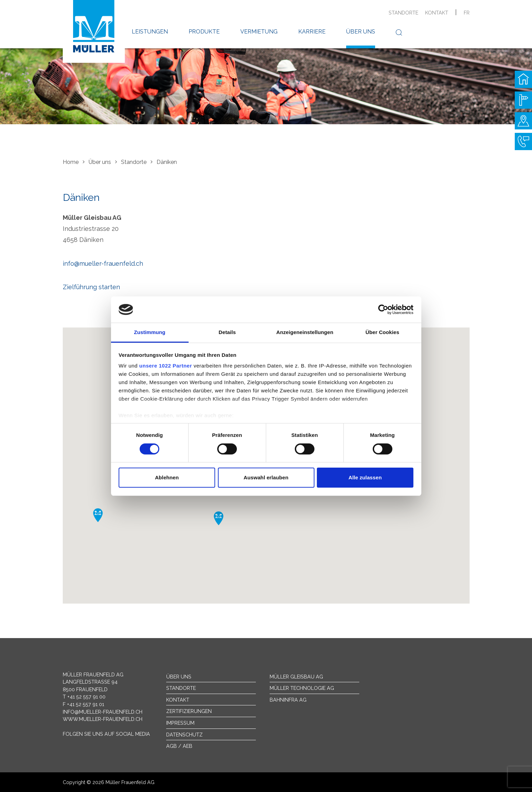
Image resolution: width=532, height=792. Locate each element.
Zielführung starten (91, 287)
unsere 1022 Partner (166, 366)
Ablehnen (167, 477)
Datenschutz (184, 735)
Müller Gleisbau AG (296, 677)
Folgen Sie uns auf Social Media (106, 734)
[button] (98, 515)
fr (467, 13)
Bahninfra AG (288, 700)
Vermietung (259, 32)
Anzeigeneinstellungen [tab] (305, 332)
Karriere (312, 32)
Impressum (180, 723)
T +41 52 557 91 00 (84, 697)
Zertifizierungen (189, 711)
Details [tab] (227, 332)
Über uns (361, 32)
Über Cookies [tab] (382, 332)
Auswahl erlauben (266, 477)
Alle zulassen (365, 477)
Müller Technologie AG (302, 688)
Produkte (204, 32)
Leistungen (150, 32)
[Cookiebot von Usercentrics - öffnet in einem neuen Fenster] (383, 310)
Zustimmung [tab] (150, 332)
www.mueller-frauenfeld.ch (103, 719)
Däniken (167, 162)
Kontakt (437, 13)
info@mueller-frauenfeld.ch (103, 263)
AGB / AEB (179, 746)
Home (71, 162)
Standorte (403, 13)
